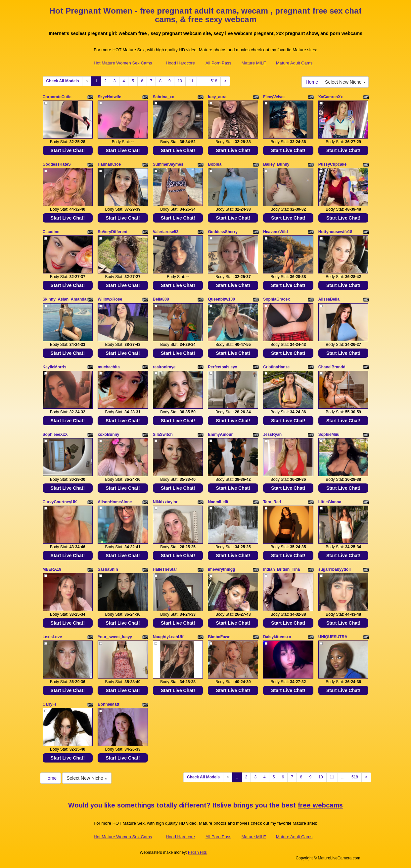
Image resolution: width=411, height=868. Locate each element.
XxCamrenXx (331, 97)
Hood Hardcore (180, 63)
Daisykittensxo (277, 637)
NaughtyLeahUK (168, 637)
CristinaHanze (276, 367)
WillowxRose (110, 299)
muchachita (109, 367)
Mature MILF (254, 63)
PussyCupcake (332, 164)
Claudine (51, 232)
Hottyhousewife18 (335, 232)
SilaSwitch (163, 434)
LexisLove (52, 637)
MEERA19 (52, 569)
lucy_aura (217, 97)
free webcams (320, 805)
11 (191, 81)
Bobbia (215, 164)
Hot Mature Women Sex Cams (123, 63)
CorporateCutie (57, 97)
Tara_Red (272, 502)
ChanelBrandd (332, 367)
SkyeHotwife (109, 97)
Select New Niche (345, 82)
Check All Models (63, 81)
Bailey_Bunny (276, 164)
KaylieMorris (55, 367)
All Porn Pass (218, 63)
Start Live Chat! (68, 150)
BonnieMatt (108, 704)
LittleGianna (330, 502)
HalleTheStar (165, 569)
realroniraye (164, 367)
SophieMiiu (329, 434)
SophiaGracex (276, 299)
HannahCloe (109, 164)
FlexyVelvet (274, 97)
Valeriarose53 (166, 232)
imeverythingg (221, 569)
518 (214, 81)
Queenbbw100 (221, 299)
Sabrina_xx (163, 97)
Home (312, 82)
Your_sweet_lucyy (115, 637)
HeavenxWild (275, 232)
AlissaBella (329, 299)
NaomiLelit (218, 502)
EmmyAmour (220, 434)
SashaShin (108, 569)
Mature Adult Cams (294, 63)
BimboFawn (219, 637)
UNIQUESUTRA (333, 637)
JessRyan (272, 434)
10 (180, 81)
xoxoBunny (108, 434)
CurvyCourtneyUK (60, 502)
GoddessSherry (223, 232)
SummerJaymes (168, 164)
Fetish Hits (197, 852)
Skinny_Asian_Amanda (65, 299)
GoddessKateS (57, 164)
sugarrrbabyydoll (335, 569)
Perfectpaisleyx (222, 367)
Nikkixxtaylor (165, 502)
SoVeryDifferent (113, 232)
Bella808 (161, 299)
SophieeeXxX (55, 434)
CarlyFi (49, 704)
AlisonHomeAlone (115, 502)
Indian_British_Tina (281, 569)
